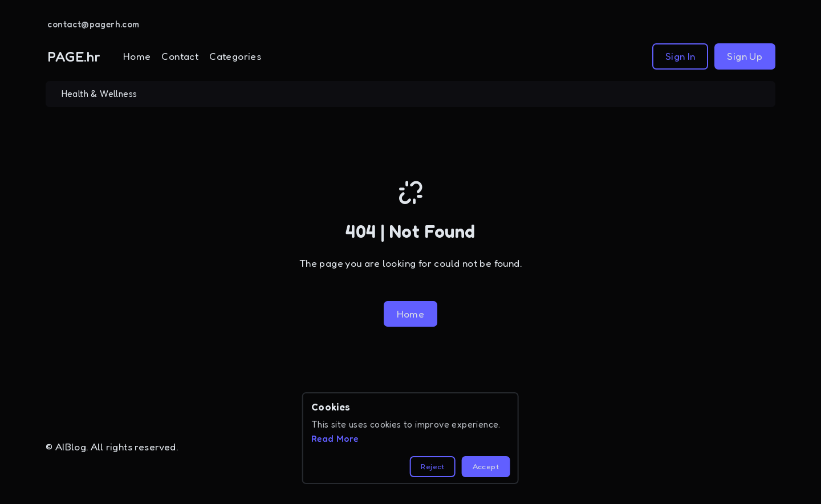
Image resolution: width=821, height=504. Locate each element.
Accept (486, 466)
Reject (432, 466)
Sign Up (745, 56)
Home (137, 56)
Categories (235, 56)
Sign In (680, 56)
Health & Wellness (99, 94)
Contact (180, 56)
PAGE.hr (74, 56)
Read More (335, 439)
